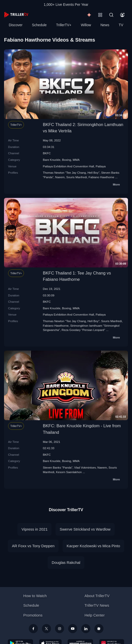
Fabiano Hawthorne (101, 177)
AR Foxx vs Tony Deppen (33, 546)
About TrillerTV (97, 596)
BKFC (47, 153)
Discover (16, 25)
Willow (86, 25)
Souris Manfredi (76, 177)
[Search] (111, 15)
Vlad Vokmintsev (85, 467)
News (105, 25)
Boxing (67, 160)
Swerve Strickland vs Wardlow (85, 529)
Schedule (39, 25)
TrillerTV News (97, 605)
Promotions (33, 615)
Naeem (60, 177)
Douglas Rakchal (66, 562)
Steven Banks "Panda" (58, 467)
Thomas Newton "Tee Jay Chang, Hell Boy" (71, 173)
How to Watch (35, 596)
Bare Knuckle (52, 160)
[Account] (122, 15)
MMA (76, 160)
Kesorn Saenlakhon (69, 472)
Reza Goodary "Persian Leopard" (83, 330)
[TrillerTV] (16, 15)
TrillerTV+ (64, 25)
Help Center (95, 615)
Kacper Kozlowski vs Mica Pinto (93, 546)
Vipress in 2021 (34, 529)
